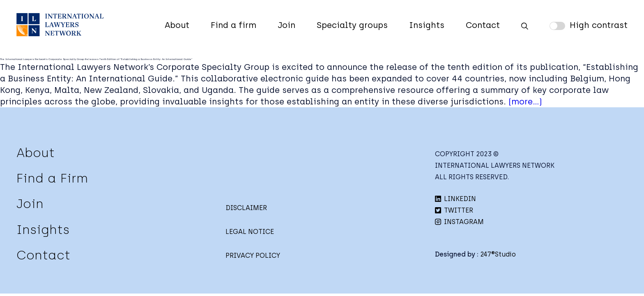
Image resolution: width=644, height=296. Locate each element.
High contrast (599, 25)
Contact (483, 25)
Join (286, 25)
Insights (427, 25)
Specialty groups (352, 25)
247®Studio (498, 254)
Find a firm (233, 25)
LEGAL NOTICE (250, 232)
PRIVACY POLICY (253, 256)
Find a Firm (52, 178)
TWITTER (454, 210)
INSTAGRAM (459, 222)
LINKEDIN (455, 199)
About (177, 25)
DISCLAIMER (246, 208)
